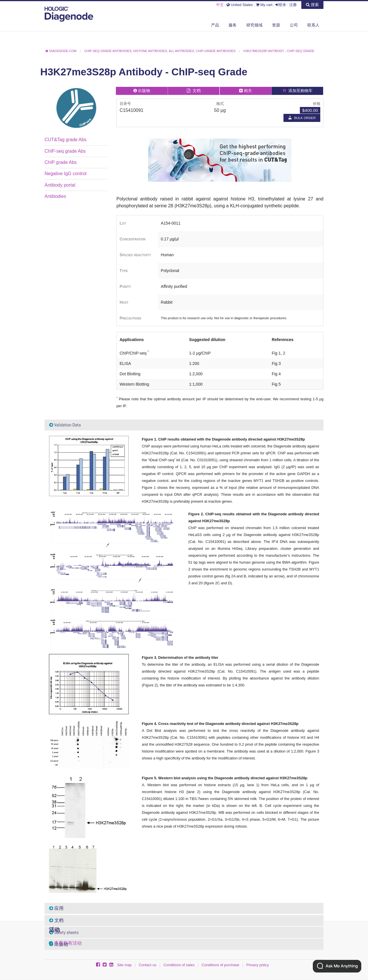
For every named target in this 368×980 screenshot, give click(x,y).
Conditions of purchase (220, 965)
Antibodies (55, 196)
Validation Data (65, 425)
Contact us (148, 965)
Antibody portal (60, 185)
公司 (294, 25)
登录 (281, 5)
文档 (56, 920)
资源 (276, 25)
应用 (56, 908)
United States (240, 5)
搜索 (312, 5)
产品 (215, 25)
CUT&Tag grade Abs (66, 140)
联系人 (313, 25)
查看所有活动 (68, 943)
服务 (233, 25)
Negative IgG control (66, 174)
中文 (220, 5)
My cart (264, 5)
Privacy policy (258, 965)
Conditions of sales (179, 965)
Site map (124, 965)
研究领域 (254, 25)
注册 (293, 5)
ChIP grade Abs (61, 162)
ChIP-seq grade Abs (65, 151)
